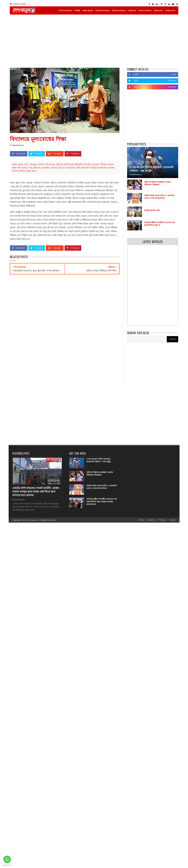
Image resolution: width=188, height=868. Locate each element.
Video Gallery (145, 10)
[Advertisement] (94, 41)
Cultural (132, 10)
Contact (173, 520)
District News (66, 10)
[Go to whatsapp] (7, 859)
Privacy (162, 520)
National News (103, 10)
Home (141, 520)
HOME (77, 10)
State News (88, 10)
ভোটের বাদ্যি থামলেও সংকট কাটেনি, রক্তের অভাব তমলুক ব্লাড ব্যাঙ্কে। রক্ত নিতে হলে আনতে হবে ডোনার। (36, 492)
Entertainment (119, 10)
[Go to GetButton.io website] (7, 865)
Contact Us (170, 10)
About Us (158, 10)
